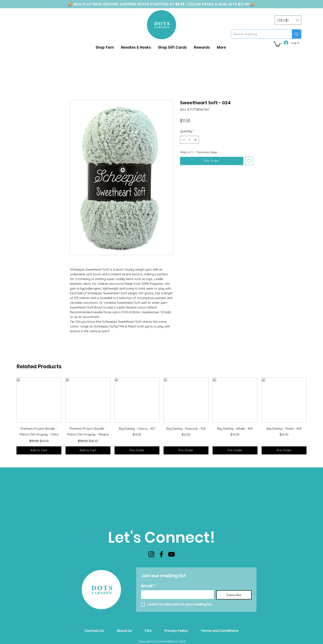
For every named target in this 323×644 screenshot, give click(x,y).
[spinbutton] (190, 140)
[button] (288, 20)
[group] (161, 416)
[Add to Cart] (39, 450)
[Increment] (196, 140)
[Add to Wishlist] (249, 161)
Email (148, 586)
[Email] (176, 594)
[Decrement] (183, 140)
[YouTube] (171, 554)
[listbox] (288, 20)
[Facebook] (161, 554)
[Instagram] (151, 554)
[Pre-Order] (137, 450)
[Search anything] (258, 34)
